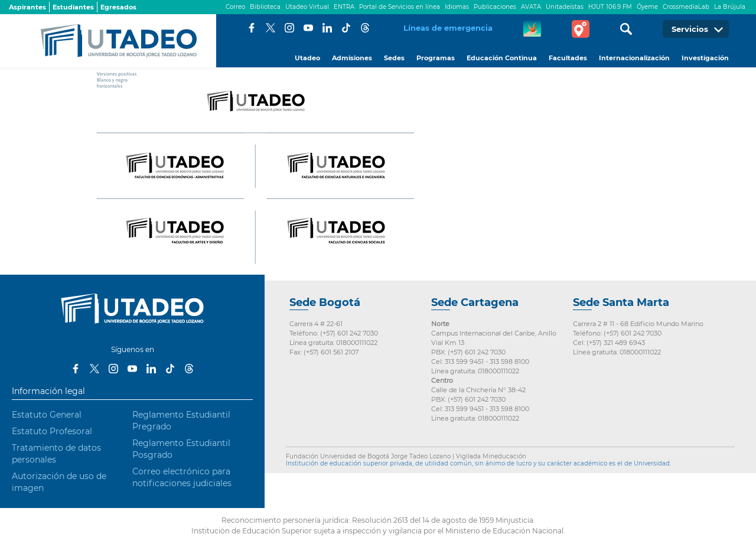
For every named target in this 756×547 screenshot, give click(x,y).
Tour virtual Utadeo (581, 29)
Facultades (568, 58)
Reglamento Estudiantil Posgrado (181, 449)
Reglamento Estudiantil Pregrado (181, 421)
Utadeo (307, 58)
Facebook (252, 28)
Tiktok (346, 28)
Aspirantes (27, 7)
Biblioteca (265, 7)
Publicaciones (495, 7)
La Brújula (730, 7)
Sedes (394, 58)
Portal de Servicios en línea (400, 7)
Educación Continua (502, 58)
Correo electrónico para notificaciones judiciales (182, 477)
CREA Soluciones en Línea (532, 29)
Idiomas (457, 7)
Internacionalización (634, 58)
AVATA (531, 7)
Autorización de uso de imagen (59, 482)
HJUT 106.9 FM (610, 7)
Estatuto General (47, 415)
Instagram (289, 28)
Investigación (705, 58)
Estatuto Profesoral (52, 431)
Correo (235, 7)
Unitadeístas (565, 7)
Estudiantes (73, 7)
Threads (365, 28)
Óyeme (647, 7)
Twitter (271, 28)
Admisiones (352, 58)
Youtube (308, 28)
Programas (436, 58)
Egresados (118, 7)
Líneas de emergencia (448, 28)
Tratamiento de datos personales (56, 454)
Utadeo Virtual (307, 7)
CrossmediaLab (686, 7)
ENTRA (344, 7)
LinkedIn (327, 28)
